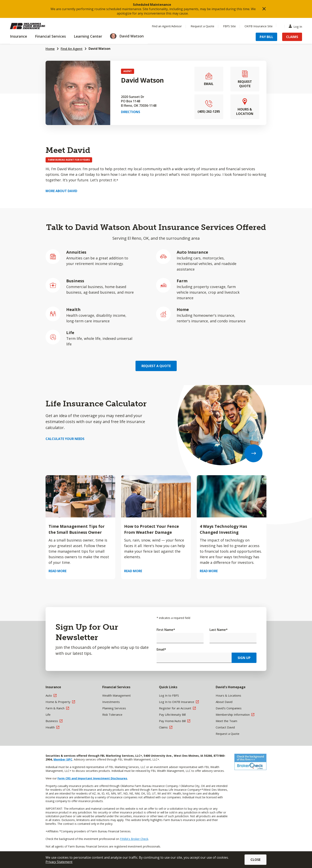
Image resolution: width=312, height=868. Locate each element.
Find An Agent (72, 49)
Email (161, 649)
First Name (166, 630)
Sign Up (244, 658)
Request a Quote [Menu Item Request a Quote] (202, 26)
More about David (61, 191)
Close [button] (255, 860)
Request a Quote (156, 366)
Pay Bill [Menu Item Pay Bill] (266, 37)
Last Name (219, 630)
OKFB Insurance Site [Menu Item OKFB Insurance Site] (259, 26)
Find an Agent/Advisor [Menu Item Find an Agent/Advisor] (167, 26)
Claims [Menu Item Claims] (292, 37)
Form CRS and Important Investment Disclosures (92, 778)
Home (50, 49)
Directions (131, 112)
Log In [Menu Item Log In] (296, 26)
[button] (264, 9)
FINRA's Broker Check (134, 839)
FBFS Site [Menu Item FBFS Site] (229, 26)
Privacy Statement (59, 862)
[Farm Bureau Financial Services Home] (36, 26)
